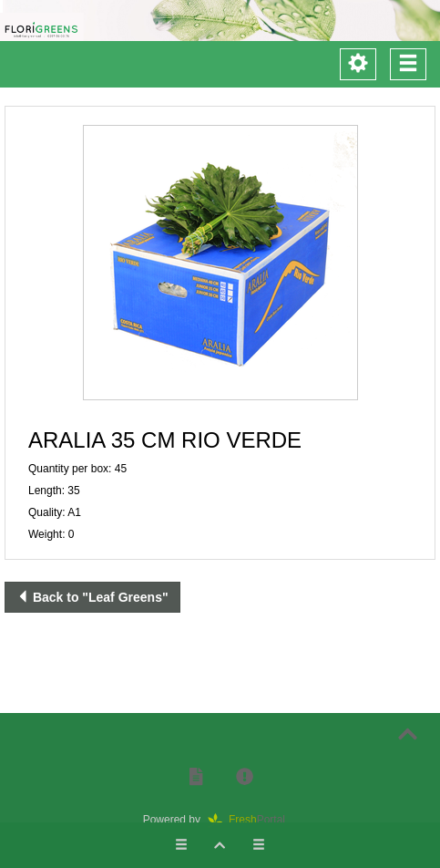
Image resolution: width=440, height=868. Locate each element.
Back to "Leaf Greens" (92, 597)
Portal (252, 820)
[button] (220, 263)
